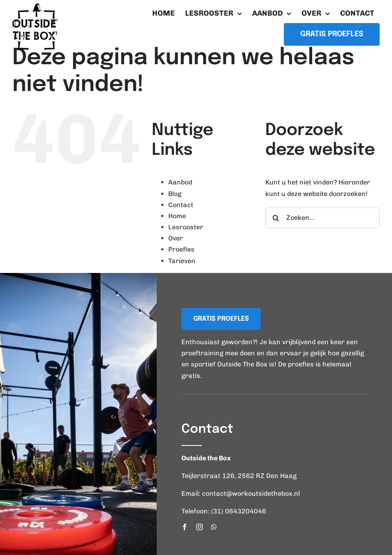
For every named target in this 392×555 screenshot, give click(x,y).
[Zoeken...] (322, 218)
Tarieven (182, 261)
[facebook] (185, 527)
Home (177, 216)
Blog (175, 194)
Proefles (181, 249)
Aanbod (180, 182)
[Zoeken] (276, 218)
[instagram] (199, 527)
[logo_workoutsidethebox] (35, 6)
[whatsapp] (214, 527)
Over (176, 238)
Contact (181, 205)
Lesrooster (186, 227)
